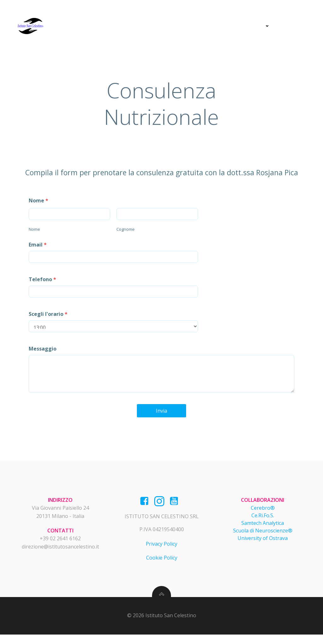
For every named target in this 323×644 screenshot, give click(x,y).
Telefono (43, 282)
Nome (39, 204)
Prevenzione (225, 26)
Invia (161, 414)
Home (132, 26)
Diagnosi (162, 26)
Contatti (295, 26)
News (261, 26)
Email (39, 248)
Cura (191, 26)
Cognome (121, 232)
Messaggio (44, 352)
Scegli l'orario (49, 317)
